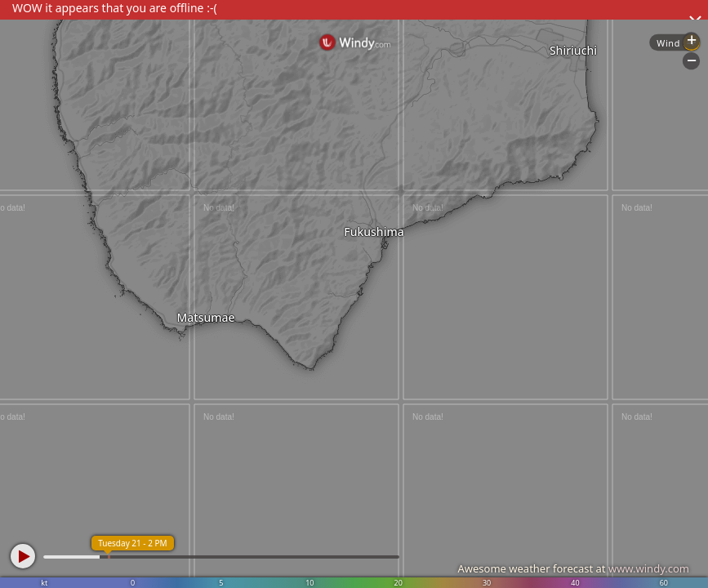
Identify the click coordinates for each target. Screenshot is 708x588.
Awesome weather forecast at (573, 568)
